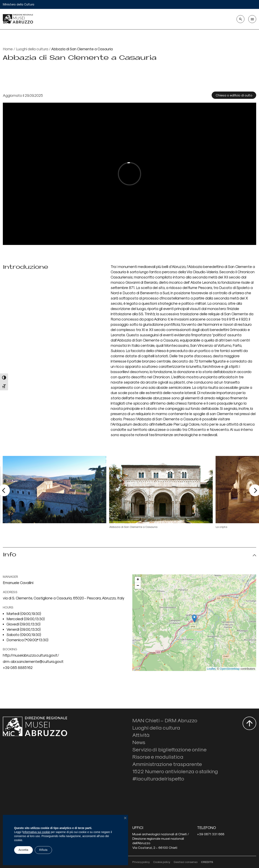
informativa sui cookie (36, 832)
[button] (194, 619)
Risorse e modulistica (158, 757)
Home (8, 49)
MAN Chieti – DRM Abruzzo (165, 720)
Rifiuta (43, 850)
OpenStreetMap (230, 669)
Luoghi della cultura (32, 49)
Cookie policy (162, 862)
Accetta (23, 850)
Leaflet (211, 669)
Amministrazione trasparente (167, 764)
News (139, 742)
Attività (141, 735)
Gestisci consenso (186, 862)
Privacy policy (141, 862)
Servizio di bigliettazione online (169, 749)
